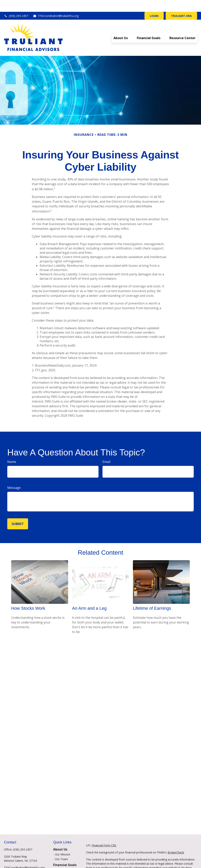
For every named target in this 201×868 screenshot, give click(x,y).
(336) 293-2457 (16, 4)
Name (12, 450)
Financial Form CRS (104, 834)
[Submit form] (18, 512)
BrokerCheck (176, 841)
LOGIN (154, 4)
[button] (121, 26)
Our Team (61, 847)
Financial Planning (66, 858)
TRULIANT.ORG (181, 4)
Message (14, 476)
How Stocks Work (28, 596)
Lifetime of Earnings (152, 596)
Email (106, 450)
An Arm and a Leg (89, 596)
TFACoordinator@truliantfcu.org (56, 4)
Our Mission (63, 843)
